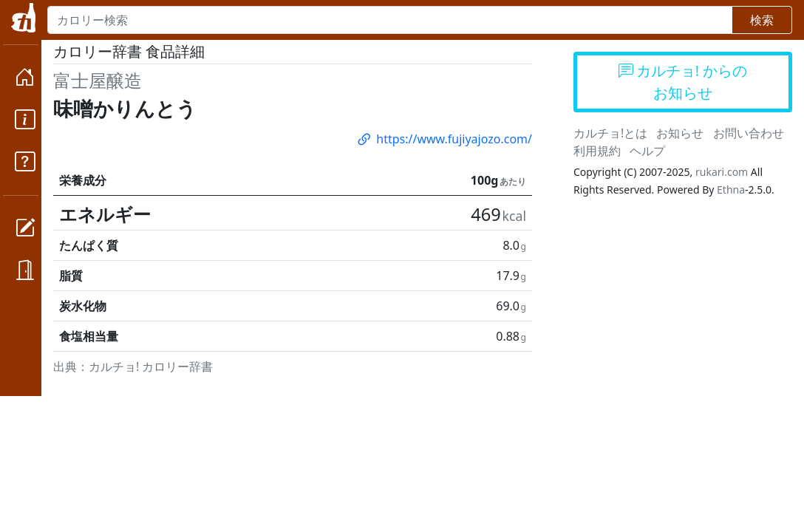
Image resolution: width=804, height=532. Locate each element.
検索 (762, 20)
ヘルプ (647, 151)
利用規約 (597, 151)
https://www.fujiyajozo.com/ (444, 139)
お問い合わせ (749, 133)
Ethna (731, 190)
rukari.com (722, 172)
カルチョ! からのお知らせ (683, 82)
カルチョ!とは (610, 133)
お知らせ (680, 133)
